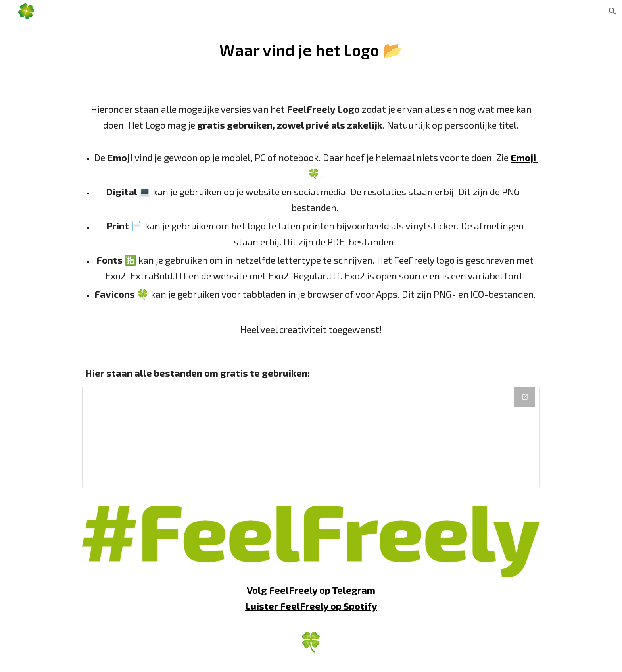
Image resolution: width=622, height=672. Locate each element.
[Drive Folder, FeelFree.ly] (311, 437)
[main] (311, 50)
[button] (612, 11)
